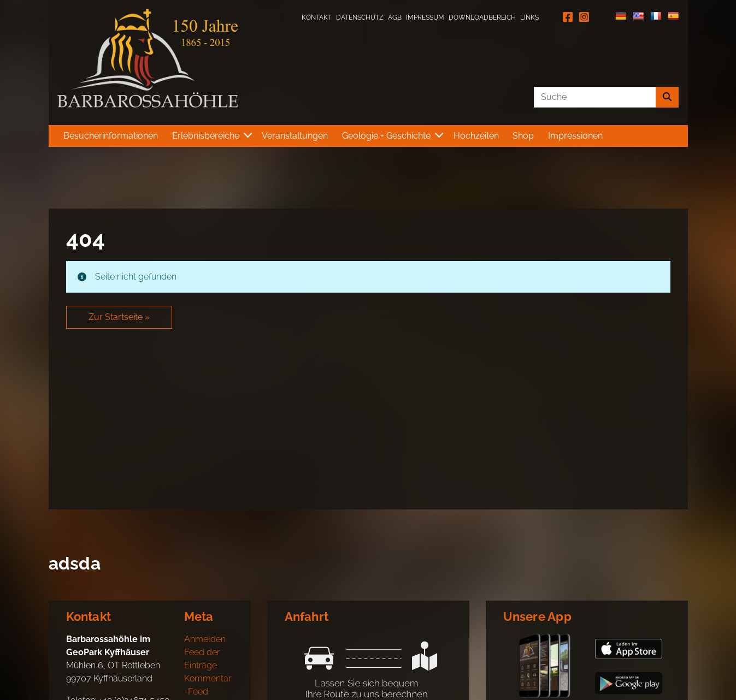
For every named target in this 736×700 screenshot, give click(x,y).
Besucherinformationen (111, 136)
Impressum (425, 17)
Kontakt (317, 17)
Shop (523, 136)
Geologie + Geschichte (386, 136)
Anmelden (205, 639)
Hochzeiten (476, 136)
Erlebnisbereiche (206, 136)
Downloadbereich (482, 17)
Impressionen (575, 136)
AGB (395, 17)
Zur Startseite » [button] (119, 317)
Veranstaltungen (295, 136)
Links (529, 17)
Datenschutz (360, 17)
